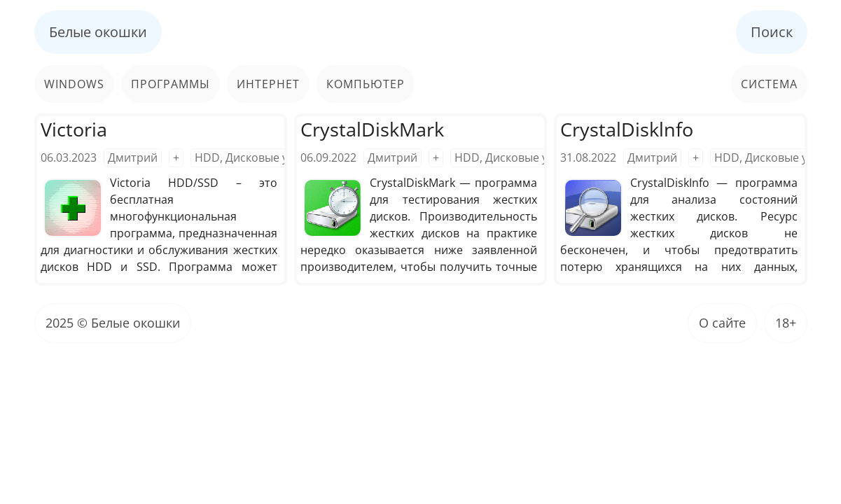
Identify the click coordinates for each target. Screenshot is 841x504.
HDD (207, 157)
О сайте (722, 323)
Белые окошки (98, 32)
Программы (171, 84)
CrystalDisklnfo (627, 129)
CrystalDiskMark (372, 129)
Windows (74, 84)
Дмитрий (133, 157)
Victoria (74, 129)
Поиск (772, 32)
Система (769, 84)
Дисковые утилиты (277, 157)
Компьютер (366, 84)
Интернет (268, 84)
